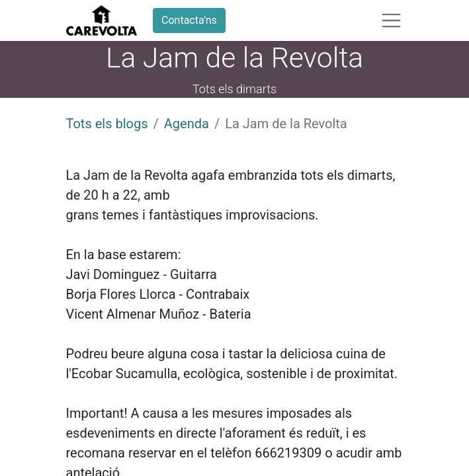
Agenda (187, 124)
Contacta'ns (189, 20)
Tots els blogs (107, 124)
